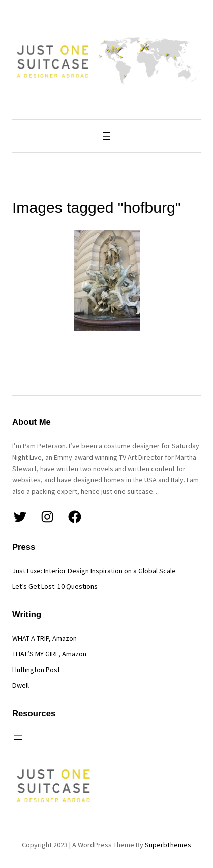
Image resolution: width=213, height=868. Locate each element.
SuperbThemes (168, 845)
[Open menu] (107, 136)
